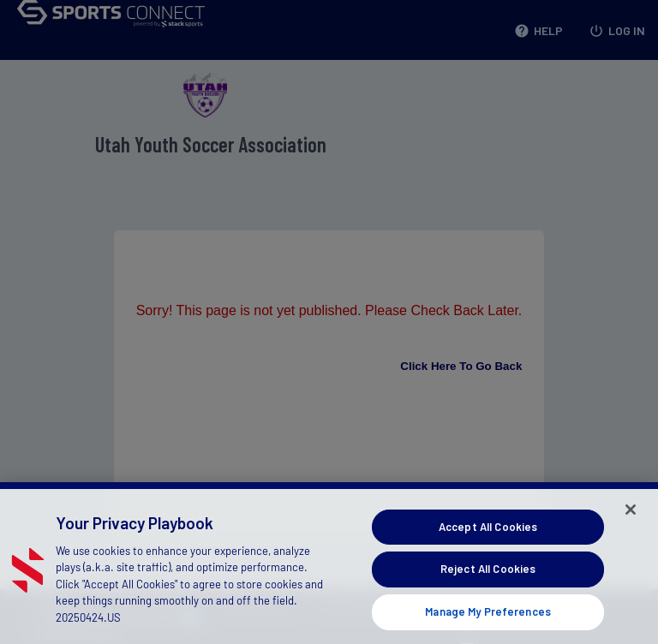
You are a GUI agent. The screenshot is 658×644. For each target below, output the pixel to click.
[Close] (631, 517)
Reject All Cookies (488, 577)
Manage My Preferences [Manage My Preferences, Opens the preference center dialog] (488, 619)
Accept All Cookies (488, 534)
